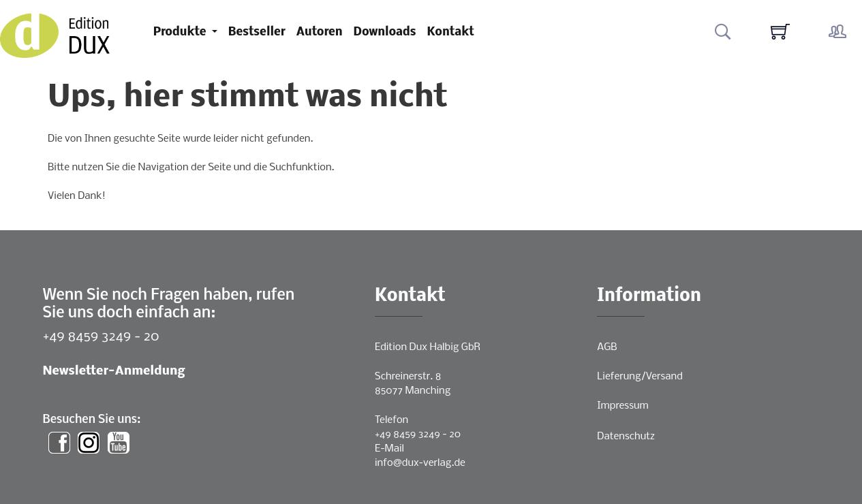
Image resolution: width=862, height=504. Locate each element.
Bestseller (257, 32)
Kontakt (451, 32)
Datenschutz (626, 437)
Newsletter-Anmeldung (114, 372)
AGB (607, 347)
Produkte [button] (181, 32)
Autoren (320, 32)
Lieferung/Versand (640, 377)
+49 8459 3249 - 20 (101, 337)
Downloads (385, 32)
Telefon (391, 420)
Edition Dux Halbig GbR (428, 347)
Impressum (622, 406)
